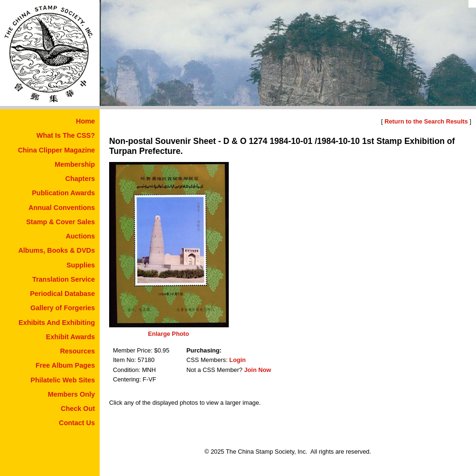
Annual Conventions (62, 208)
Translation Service (64, 279)
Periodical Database (62, 294)
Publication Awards (63, 193)
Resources (77, 351)
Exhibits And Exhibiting (57, 323)
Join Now (257, 370)
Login (238, 360)
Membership (75, 164)
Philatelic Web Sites (63, 380)
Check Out (78, 409)
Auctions (80, 236)
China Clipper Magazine (56, 150)
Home (85, 121)
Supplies (81, 265)
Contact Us (77, 423)
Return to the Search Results (426, 121)
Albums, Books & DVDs (56, 250)
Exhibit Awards (70, 337)
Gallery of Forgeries (63, 308)
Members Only (71, 394)
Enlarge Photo (169, 334)
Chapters (80, 179)
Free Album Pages (65, 365)
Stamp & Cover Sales (61, 222)
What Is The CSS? (66, 135)
